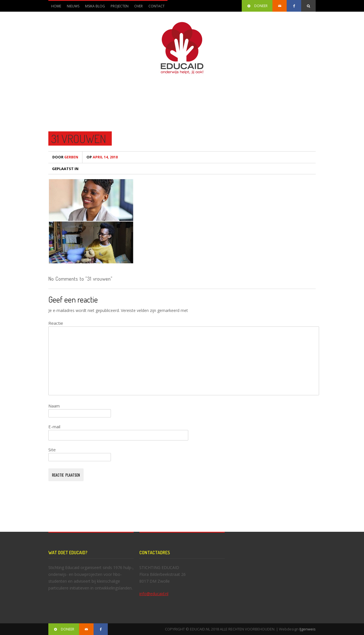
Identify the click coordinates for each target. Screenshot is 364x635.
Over (137, 8)
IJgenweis (308, 629)
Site (52, 450)
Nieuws (73, 6)
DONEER (257, 6)
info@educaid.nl (154, 594)
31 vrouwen (79, 138)
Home (56, 6)
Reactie (56, 323)
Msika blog (95, 6)
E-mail (54, 427)
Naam (54, 406)
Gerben (65, 157)
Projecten (118, 8)
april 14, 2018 (102, 157)
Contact (157, 6)
